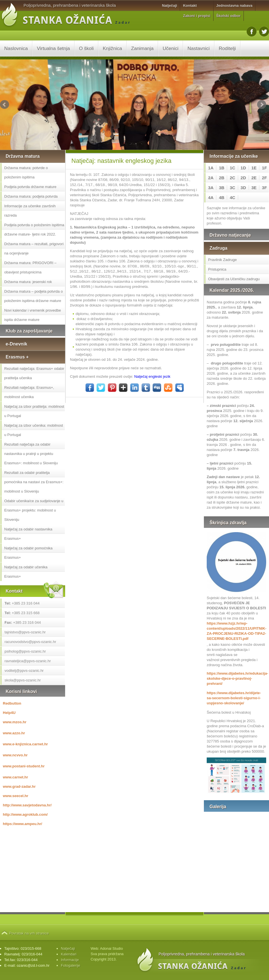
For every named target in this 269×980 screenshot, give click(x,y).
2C (232, 178)
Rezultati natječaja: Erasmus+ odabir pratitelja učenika (34, 373)
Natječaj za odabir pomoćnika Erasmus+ (28, 553)
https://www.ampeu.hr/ (23, 824)
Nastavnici (198, 48)
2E (254, 178)
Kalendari (69, 954)
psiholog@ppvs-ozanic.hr (25, 651)
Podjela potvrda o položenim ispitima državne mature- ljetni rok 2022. (34, 230)
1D (243, 168)
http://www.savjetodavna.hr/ (27, 805)
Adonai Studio (111, 948)
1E (254, 168)
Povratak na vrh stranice (29, 933)
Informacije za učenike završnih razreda (30, 211)
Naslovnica (16, 48)
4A (211, 197)
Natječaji (169, 6)
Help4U (9, 713)
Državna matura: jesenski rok (28, 282)
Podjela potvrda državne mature (30, 187)
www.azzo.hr (14, 733)
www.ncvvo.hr (15, 755)
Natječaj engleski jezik (152, 376)
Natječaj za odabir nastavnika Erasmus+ (28, 534)
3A (211, 188)
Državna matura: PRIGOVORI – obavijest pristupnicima (30, 267)
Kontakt (190, 6)
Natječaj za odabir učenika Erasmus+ (26, 572)
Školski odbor (229, 16)
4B (222, 197)
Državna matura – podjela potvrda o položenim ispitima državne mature (34, 296)
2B (222, 178)
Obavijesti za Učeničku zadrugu (234, 279)
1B (222, 168)
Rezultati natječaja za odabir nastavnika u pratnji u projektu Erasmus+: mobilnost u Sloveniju (31, 454)
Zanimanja (142, 48)
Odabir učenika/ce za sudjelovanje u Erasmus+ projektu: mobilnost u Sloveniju (34, 510)
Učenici (170, 48)
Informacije (70, 960)
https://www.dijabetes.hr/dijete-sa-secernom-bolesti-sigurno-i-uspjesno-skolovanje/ (234, 698)
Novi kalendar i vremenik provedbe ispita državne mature (33, 315)
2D (243, 178)
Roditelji (227, 48)
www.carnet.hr (15, 777)
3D (243, 188)
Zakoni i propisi (197, 16)
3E (254, 188)
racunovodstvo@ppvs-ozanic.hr (30, 642)
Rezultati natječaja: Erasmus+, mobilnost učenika (29, 392)
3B (222, 188)
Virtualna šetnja (53, 48)
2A (211, 178)
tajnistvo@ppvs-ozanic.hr (25, 632)
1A (211, 168)
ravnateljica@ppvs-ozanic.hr (28, 661)
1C (232, 168)
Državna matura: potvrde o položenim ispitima (26, 172)
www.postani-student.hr (24, 766)
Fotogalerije (71, 965)
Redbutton (12, 703)
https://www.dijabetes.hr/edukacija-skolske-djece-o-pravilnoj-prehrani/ (236, 678)
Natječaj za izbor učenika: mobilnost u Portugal (34, 430)
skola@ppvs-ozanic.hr (23, 680)
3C (232, 188)
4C (232, 197)
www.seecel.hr (16, 796)
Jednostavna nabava (234, 6)
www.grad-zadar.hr (19, 786)
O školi (86, 48)
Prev (5, 105)
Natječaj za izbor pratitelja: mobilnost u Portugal (34, 411)
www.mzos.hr (15, 722)
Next (262, 105)
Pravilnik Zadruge (222, 260)
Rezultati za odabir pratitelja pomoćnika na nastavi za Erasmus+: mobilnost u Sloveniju (34, 482)
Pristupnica (217, 269)
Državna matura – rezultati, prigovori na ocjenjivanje (34, 249)
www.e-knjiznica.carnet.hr (25, 744)
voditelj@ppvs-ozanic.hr (24, 671)
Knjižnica (112, 48)
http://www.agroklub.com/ (25, 814)
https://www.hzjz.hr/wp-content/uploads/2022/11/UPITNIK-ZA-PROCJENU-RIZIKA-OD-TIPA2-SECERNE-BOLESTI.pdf (236, 631)
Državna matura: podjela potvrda (31, 196)
